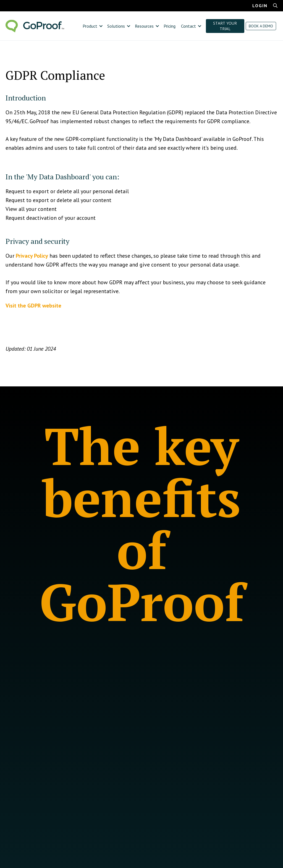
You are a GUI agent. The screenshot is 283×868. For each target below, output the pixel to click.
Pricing (170, 26)
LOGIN (260, 6)
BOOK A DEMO (261, 26)
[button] (92, 26)
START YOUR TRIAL (225, 26)
